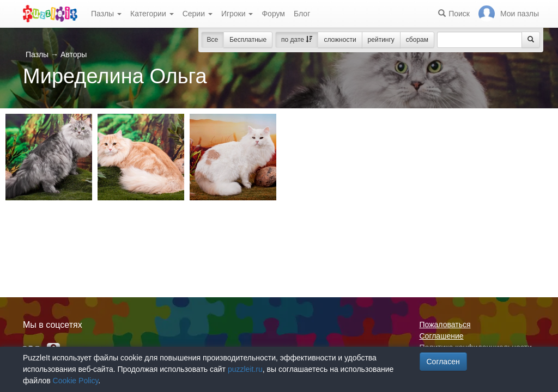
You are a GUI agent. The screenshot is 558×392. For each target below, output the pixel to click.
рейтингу (381, 40)
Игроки (237, 14)
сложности (340, 40)
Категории (152, 14)
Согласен (443, 362)
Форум (273, 14)
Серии (198, 14)
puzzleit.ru (245, 369)
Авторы (74, 54)
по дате (297, 40)
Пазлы (106, 14)
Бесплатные (248, 40)
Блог (302, 14)
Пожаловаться (445, 324)
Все (213, 40)
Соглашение (442, 336)
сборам (417, 40)
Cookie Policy (76, 381)
